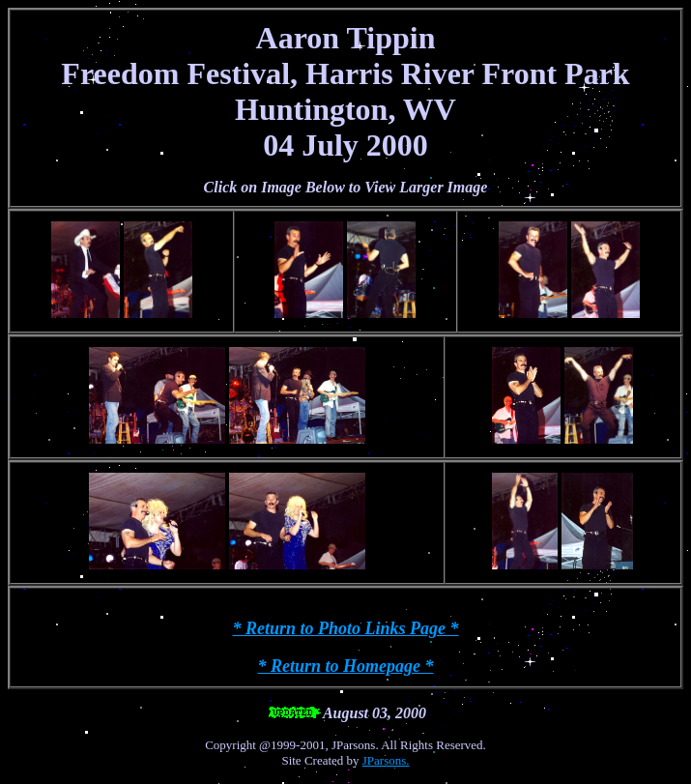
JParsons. (386, 760)
